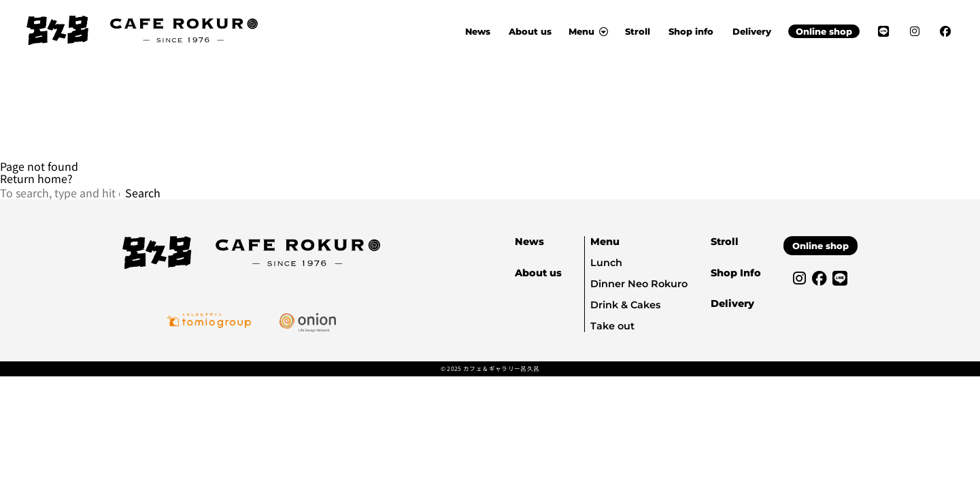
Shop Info (736, 273)
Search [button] (143, 193)
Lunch (606, 263)
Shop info (691, 31)
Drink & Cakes (625, 305)
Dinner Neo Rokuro (639, 284)
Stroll (638, 31)
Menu (605, 242)
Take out (612, 326)
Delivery (752, 31)
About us (530, 31)
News (478, 31)
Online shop (824, 31)
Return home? (36, 178)
